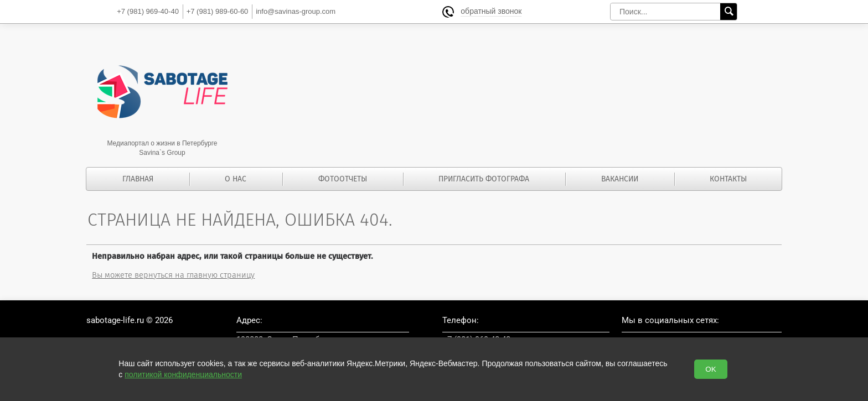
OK (711, 369)
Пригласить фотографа (484, 179)
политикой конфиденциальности (183, 374)
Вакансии (620, 179)
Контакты (728, 179)
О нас (236, 179)
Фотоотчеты (343, 179)
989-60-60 (218, 11)
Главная (138, 179)
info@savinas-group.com (296, 11)
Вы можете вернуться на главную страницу (173, 275)
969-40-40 (148, 11)
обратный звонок (491, 11)
